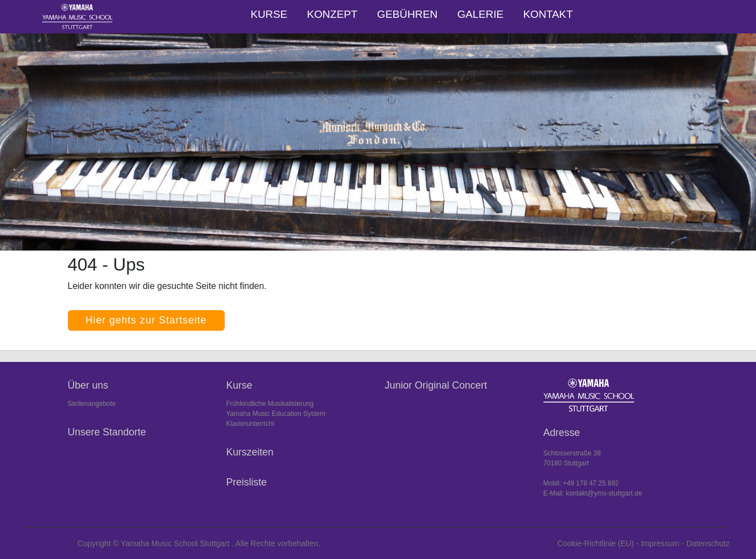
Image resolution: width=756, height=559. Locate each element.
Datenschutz (708, 543)
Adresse (562, 433)
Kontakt (548, 14)
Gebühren (407, 14)
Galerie (480, 14)
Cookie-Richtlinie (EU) (596, 543)
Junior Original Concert (436, 385)
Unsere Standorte (107, 432)
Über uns (88, 385)
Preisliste (247, 482)
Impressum (660, 543)
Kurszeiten (250, 452)
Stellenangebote (92, 404)
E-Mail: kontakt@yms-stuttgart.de (593, 493)
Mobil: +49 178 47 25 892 (581, 483)
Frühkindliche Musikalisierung (270, 404)
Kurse (269, 14)
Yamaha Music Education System (276, 414)
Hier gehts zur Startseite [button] (146, 320)
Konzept (332, 14)
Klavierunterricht (251, 424)
